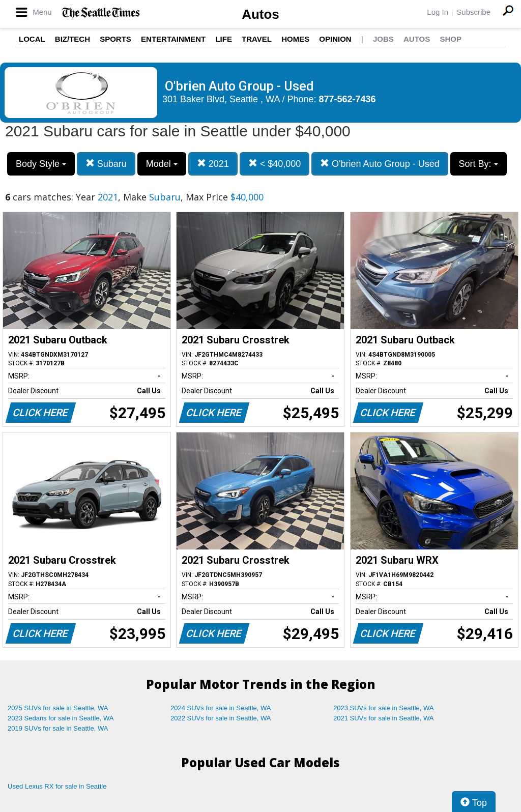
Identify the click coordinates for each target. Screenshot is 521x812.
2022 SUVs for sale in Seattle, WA (221, 718)
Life (224, 39)
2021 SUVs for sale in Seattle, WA (384, 718)
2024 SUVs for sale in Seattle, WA (221, 708)
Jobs (383, 39)
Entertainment (173, 39)
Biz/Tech (73, 39)
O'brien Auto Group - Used (380, 164)
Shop (451, 39)
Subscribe (473, 12)
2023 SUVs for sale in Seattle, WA (384, 708)
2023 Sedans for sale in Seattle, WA (61, 718)
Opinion (335, 39)
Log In (438, 12)
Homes (295, 39)
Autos (260, 14)
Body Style (41, 164)
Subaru (106, 164)
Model (162, 164)
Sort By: (479, 164)
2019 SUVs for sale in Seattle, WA (58, 728)
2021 (213, 164)
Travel (257, 39)
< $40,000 (275, 164)
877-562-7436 (348, 99)
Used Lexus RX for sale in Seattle (57, 786)
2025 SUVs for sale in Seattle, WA (58, 708)
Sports (115, 39)
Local (32, 39)
